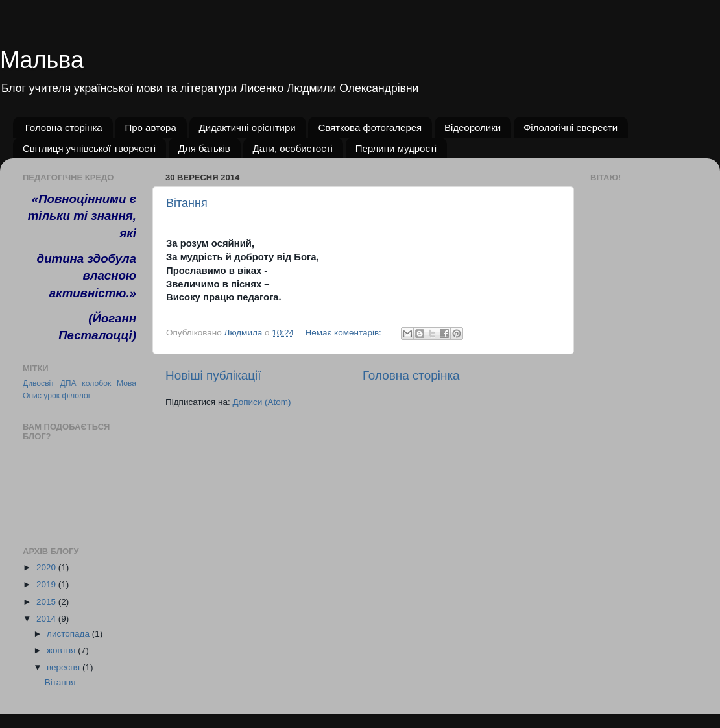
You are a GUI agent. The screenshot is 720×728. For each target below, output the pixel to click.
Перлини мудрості (396, 148)
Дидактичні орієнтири (247, 127)
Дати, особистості (293, 148)
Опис (32, 396)
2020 (47, 567)
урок (52, 396)
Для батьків (204, 148)
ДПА (68, 383)
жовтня (62, 650)
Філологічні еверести (570, 127)
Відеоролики (473, 127)
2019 (47, 584)
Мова (126, 383)
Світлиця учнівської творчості (89, 148)
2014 (47, 619)
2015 (47, 602)
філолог (76, 396)
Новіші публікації (213, 375)
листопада (69, 634)
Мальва (42, 60)
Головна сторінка (64, 127)
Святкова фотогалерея (370, 127)
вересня (65, 667)
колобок (96, 383)
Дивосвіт (39, 383)
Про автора (150, 127)
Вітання (187, 203)
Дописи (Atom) (261, 402)
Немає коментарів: (344, 333)
